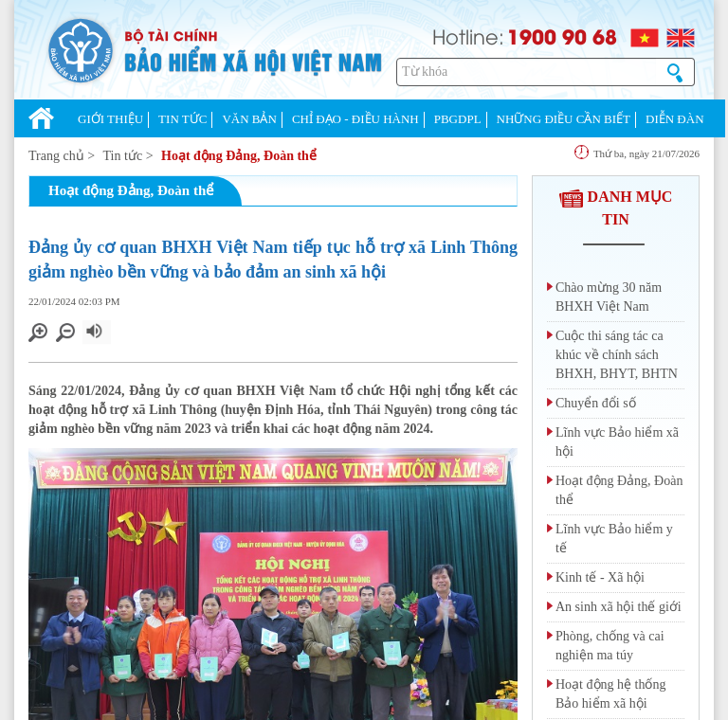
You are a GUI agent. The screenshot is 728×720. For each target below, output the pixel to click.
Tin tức (123, 156)
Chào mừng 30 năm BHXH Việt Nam (609, 297)
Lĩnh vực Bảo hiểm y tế (614, 539)
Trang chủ (56, 156)
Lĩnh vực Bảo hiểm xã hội (617, 442)
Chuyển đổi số (596, 403)
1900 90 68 (562, 36)
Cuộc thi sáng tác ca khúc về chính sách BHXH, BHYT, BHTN (617, 355)
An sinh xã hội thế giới (619, 607)
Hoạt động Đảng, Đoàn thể (239, 156)
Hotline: (468, 36)
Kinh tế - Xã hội (600, 577)
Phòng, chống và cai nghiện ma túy (610, 646)
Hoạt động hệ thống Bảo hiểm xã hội (610, 694)
